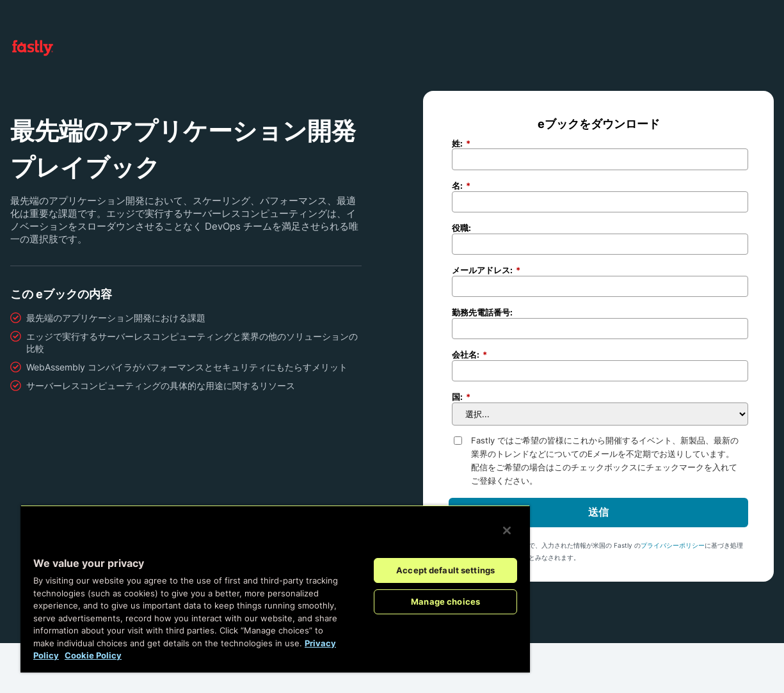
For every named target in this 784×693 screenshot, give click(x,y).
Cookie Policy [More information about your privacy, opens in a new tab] (93, 655)
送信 (598, 512)
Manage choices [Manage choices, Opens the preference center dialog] (445, 601)
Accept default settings (445, 570)
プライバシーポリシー (673, 545)
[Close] (507, 530)
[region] (275, 589)
